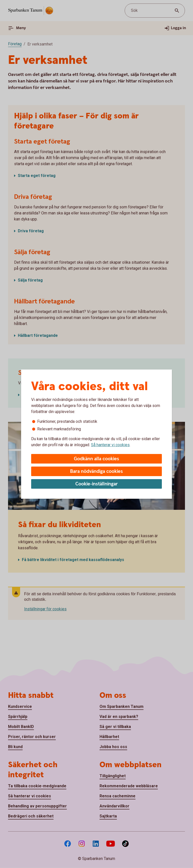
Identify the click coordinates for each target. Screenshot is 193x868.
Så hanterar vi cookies (110, 445)
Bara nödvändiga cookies (96, 471)
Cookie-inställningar (97, 484)
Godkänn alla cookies (96, 459)
